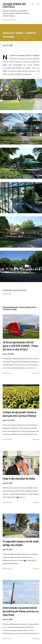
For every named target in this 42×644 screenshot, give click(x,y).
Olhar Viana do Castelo (14, 5)
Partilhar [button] (7, 294)
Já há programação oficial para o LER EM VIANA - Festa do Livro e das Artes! (20, 346)
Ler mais (36, 373)
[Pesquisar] (33, 4)
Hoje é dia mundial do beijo (19, 478)
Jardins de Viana (19, 290)
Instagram (6, 20)
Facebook (14, 20)
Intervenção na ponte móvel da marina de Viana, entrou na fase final (21, 611)
